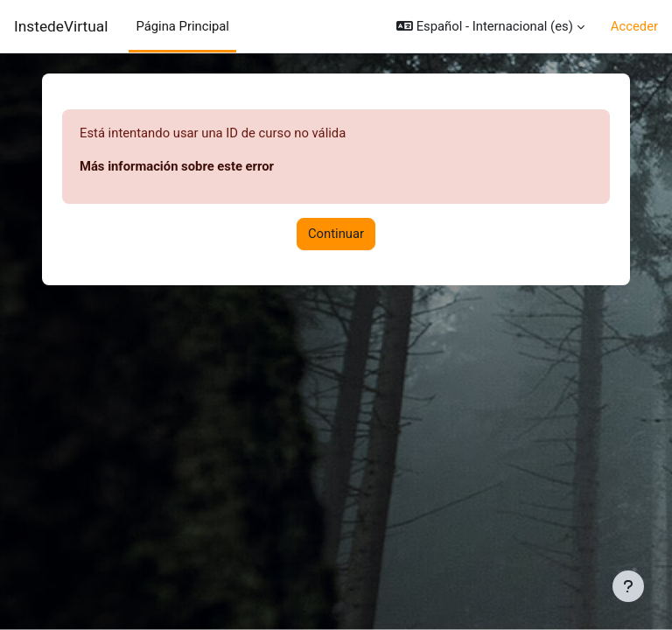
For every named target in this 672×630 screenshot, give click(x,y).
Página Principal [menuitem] (182, 26)
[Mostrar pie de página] (628, 586)
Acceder (634, 26)
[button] (490, 26)
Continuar (336, 234)
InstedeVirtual (61, 26)
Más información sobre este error (177, 166)
